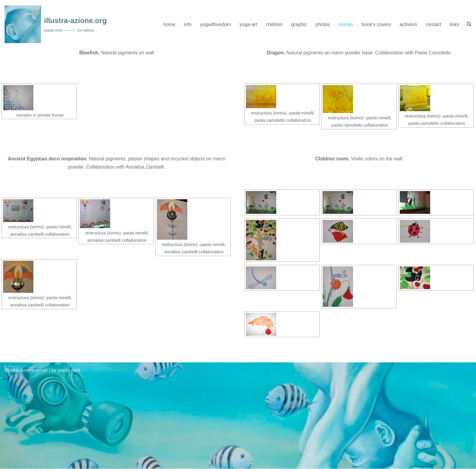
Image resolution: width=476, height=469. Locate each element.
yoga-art (248, 24)
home (168, 24)
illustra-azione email (26, 370)
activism (408, 24)
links (454, 24)
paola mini (69, 370)
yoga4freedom (215, 24)
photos (322, 24)
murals (345, 24)
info (187, 24)
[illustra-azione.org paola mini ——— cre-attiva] (56, 24)
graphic (299, 24)
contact (433, 24)
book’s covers (376, 24)
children (274, 24)
